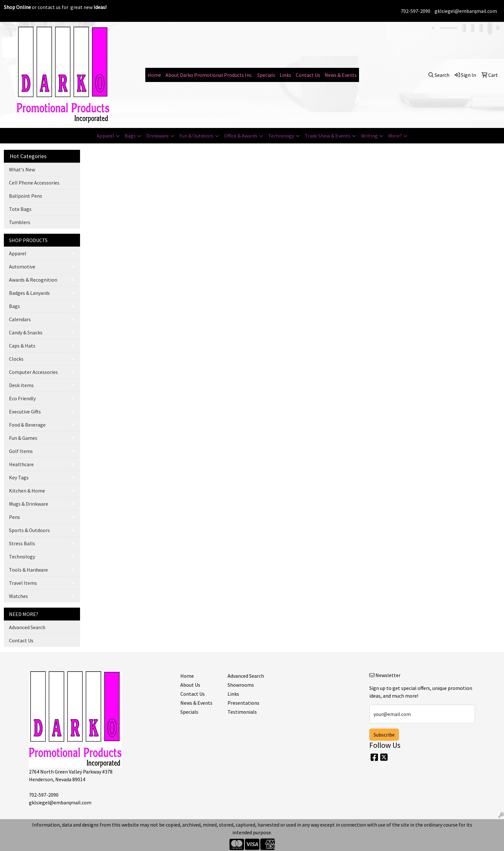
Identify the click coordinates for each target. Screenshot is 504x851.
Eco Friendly (22, 398)
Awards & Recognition (33, 280)
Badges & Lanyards (29, 293)
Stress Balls (22, 543)
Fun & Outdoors (196, 136)
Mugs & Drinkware (29, 504)
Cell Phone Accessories (34, 183)
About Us (190, 685)
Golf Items (21, 451)
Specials (266, 75)
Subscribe (384, 735)
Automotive (22, 267)
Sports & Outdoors (29, 530)
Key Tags (19, 477)
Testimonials (242, 712)
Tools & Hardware (28, 570)
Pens (14, 517)
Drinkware (157, 136)
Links (285, 75)
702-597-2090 (416, 11)
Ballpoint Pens (26, 196)
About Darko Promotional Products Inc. (209, 75)
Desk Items (21, 385)
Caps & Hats (22, 346)
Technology (281, 136)
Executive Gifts (25, 412)
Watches (18, 596)
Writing (369, 136)
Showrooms (241, 685)
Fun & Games (23, 438)
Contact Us (308, 75)
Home (154, 75)
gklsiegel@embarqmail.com (466, 11)
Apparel (105, 136)
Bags (130, 136)
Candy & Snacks (26, 332)
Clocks (16, 359)
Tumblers (20, 222)
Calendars (20, 319)
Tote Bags (20, 209)
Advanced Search (27, 627)
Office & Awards (241, 136)
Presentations (243, 703)
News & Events (341, 75)
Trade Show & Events (328, 136)
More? (395, 136)
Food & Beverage (27, 425)
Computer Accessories (33, 372)
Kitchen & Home (27, 491)
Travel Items (23, 583)
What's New (22, 169)
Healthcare (21, 464)
